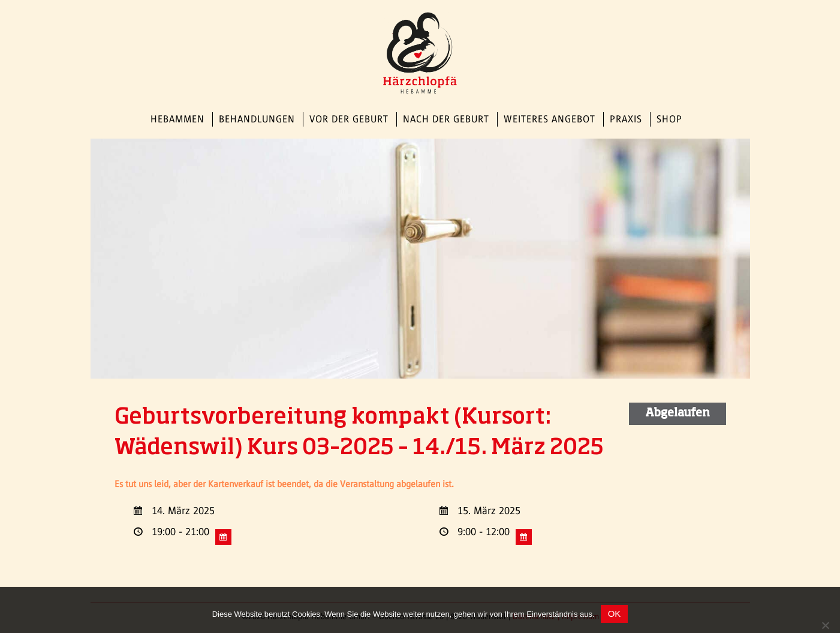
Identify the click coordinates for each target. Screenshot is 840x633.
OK (615, 613)
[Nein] (825, 625)
